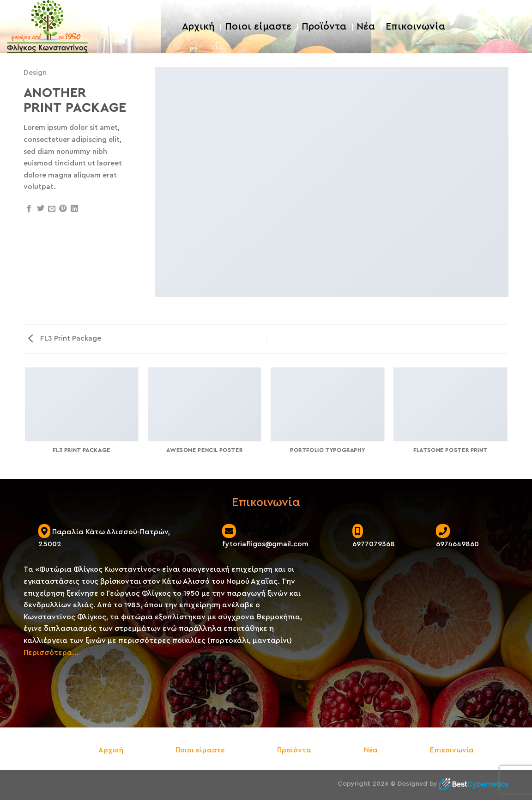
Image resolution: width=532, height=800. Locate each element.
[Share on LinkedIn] (74, 209)
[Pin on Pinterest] (63, 209)
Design (35, 73)
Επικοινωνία (415, 27)
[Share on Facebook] (29, 209)
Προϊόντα (324, 27)
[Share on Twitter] (41, 209)
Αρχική (198, 27)
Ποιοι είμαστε (258, 27)
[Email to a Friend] (52, 209)
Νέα (366, 27)
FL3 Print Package (65, 338)
